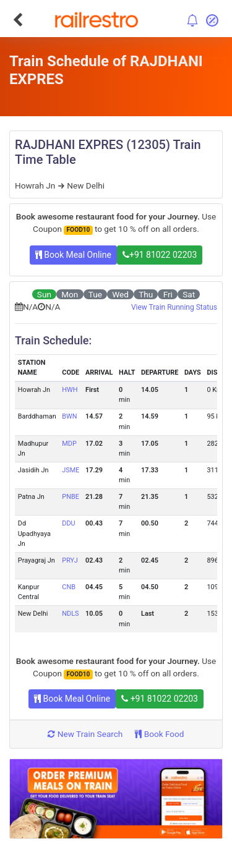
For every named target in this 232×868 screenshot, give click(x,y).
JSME (71, 470)
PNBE (71, 497)
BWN (69, 416)
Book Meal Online (73, 255)
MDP (69, 444)
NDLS (70, 614)
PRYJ (70, 560)
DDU (68, 523)
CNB (69, 587)
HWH (70, 390)
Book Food (159, 734)
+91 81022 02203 (160, 255)
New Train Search (85, 734)
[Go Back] (18, 20)
